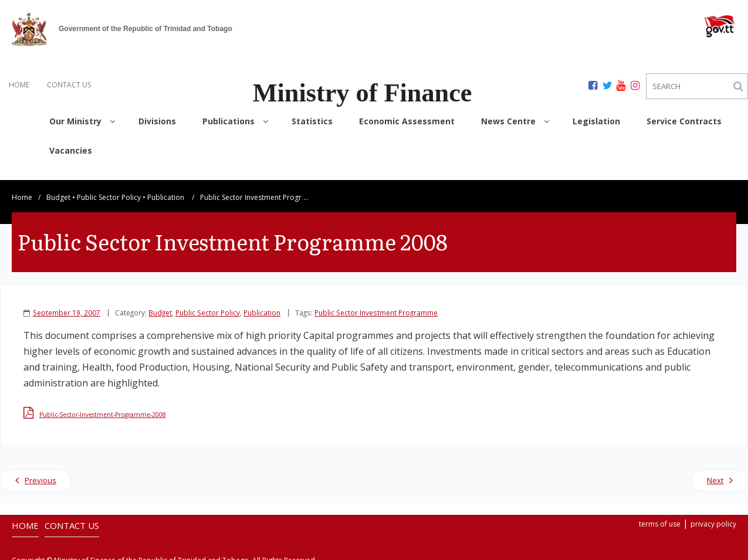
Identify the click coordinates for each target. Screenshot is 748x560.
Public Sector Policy (109, 190)
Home (22, 190)
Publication (166, 190)
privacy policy (713, 517)
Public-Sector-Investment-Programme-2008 (103, 408)
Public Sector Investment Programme (376, 306)
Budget (58, 190)
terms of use (660, 517)
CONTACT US (69, 85)
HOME (19, 85)
